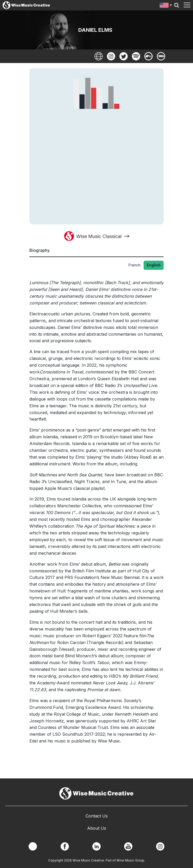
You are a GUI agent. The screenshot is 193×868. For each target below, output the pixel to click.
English (154, 265)
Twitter (124, 56)
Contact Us (97, 816)
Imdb (161, 56)
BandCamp (149, 56)
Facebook (65, 846)
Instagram (111, 56)
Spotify (136, 56)
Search (177, 5)
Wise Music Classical (99, 236)
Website (99, 56)
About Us (97, 828)
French (134, 265)
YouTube (128, 846)
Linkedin (96, 846)
